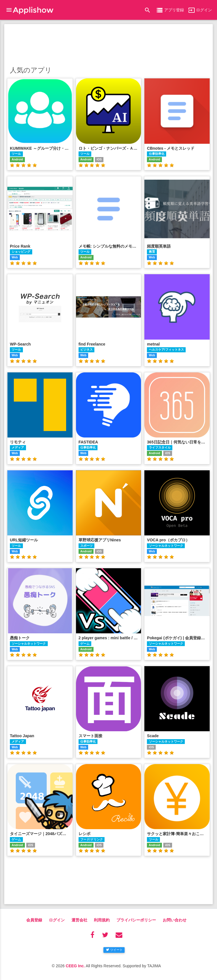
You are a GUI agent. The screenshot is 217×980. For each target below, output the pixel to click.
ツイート (114, 950)
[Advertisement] (108, 44)
